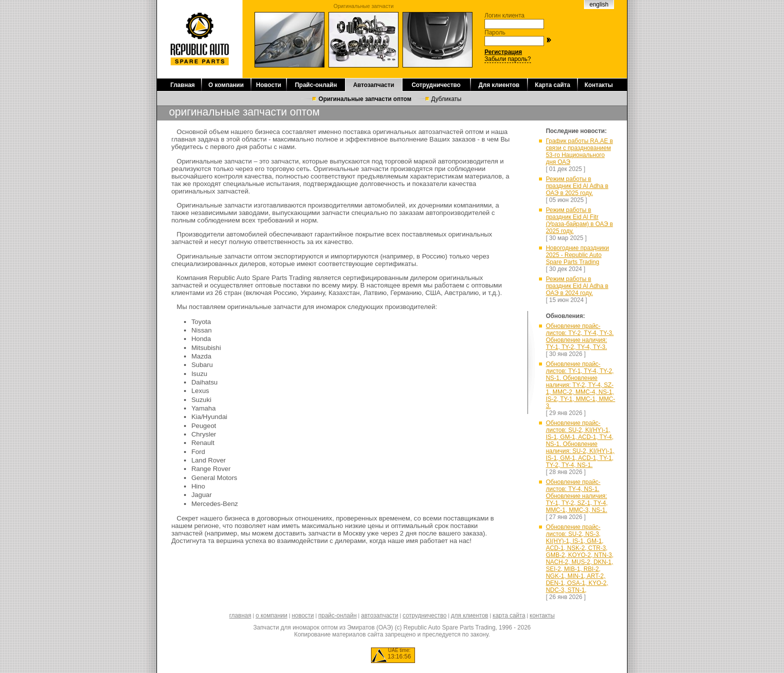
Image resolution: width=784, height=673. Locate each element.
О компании (226, 85)
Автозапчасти (373, 85)
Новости (268, 85)
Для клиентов (499, 85)
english (599, 4)
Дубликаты (446, 99)
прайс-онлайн (338, 615)
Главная (183, 85)
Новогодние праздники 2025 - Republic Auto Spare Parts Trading (577, 255)
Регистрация (503, 52)
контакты (542, 615)
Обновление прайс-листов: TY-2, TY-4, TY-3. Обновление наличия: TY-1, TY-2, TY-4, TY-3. (580, 336)
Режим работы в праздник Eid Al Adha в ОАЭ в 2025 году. (577, 186)
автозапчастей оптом (451, 132)
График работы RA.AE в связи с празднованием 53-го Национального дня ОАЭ (579, 151)
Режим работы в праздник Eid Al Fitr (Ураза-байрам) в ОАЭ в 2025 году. (579, 220)
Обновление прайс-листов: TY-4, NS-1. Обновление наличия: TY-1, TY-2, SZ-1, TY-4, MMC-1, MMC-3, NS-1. (577, 496)
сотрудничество (424, 615)
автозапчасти (379, 615)
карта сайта (509, 615)
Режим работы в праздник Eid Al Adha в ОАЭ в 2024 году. (577, 286)
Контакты (599, 85)
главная (240, 615)
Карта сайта (553, 85)
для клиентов (470, 615)
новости (302, 615)
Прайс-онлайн (316, 85)
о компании (271, 615)
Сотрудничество (436, 85)
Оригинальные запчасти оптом (365, 99)
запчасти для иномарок (310, 307)
